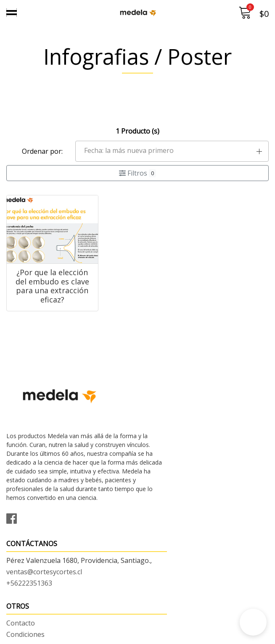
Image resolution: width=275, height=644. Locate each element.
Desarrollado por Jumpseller (211, 635)
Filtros (137, 173)
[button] (172, 151)
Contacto (21, 594)
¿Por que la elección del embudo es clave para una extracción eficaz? (46, 295)
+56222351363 (167, 438)
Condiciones (25, 605)
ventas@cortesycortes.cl (182, 427)
